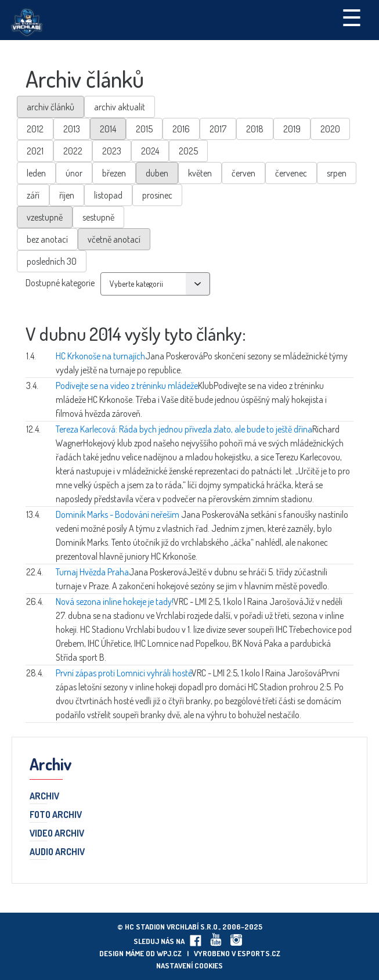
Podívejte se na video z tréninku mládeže (127, 385)
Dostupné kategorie (60, 283)
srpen (337, 173)
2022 (73, 151)
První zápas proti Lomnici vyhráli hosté (124, 673)
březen (114, 173)
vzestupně (45, 217)
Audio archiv (57, 852)
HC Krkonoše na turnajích (100, 356)
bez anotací (47, 239)
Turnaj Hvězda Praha (92, 572)
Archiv (44, 797)
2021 (35, 151)
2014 (108, 129)
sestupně (98, 217)
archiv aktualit (120, 107)
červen (243, 173)
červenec (291, 173)
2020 (330, 129)
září (33, 195)
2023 (112, 151)
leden (36, 173)
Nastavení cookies (189, 965)
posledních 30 (52, 261)
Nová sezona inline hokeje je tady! (115, 601)
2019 (292, 129)
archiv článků (50, 107)
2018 (255, 129)
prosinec (157, 195)
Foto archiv (56, 815)
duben (157, 173)
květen (200, 173)
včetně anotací (114, 239)
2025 (188, 151)
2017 (218, 129)
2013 (72, 129)
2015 (144, 129)
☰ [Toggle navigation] (352, 17)
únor (74, 173)
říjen (67, 195)
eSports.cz (259, 953)
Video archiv (57, 834)
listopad (108, 195)
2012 (35, 129)
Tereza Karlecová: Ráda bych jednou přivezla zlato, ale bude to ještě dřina (184, 429)
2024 (150, 151)
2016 (181, 129)
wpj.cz (169, 953)
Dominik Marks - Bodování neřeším (118, 514)
